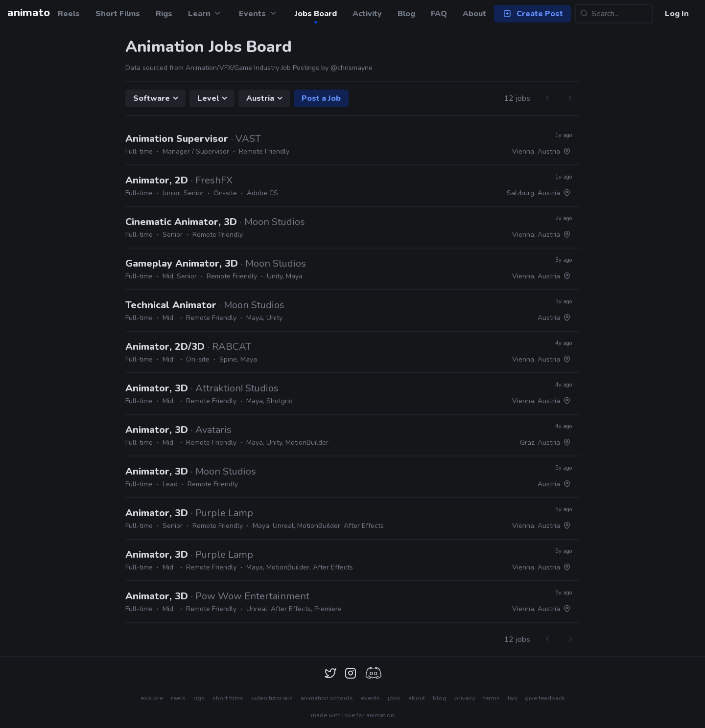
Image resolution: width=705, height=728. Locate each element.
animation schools (327, 698)
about (417, 698)
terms (492, 698)
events (370, 698)
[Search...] (614, 14)
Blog (406, 14)
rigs (199, 698)
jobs (394, 698)
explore (152, 698)
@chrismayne (352, 68)
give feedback (545, 698)
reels (178, 698)
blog (440, 698)
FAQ (439, 14)
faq (512, 698)
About (474, 14)
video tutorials (272, 698)
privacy (465, 698)
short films (228, 698)
